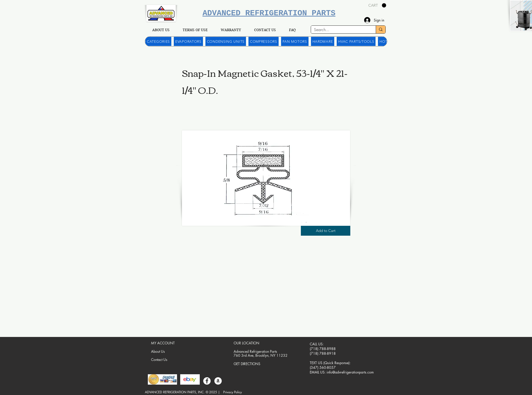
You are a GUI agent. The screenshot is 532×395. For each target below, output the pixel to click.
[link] (377, 5)
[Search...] (340, 30)
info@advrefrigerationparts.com (350, 372)
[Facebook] (207, 381)
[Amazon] (218, 381)
